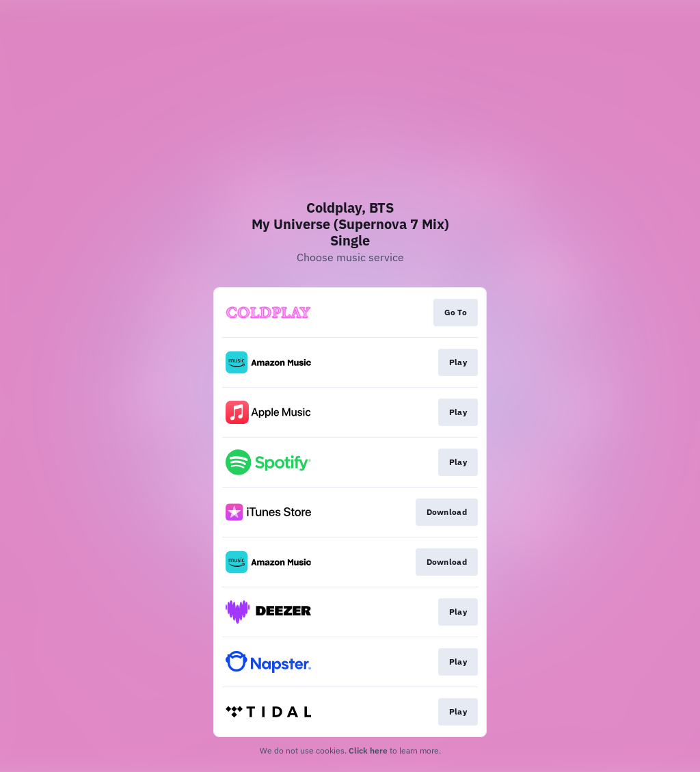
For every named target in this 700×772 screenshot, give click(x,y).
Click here (368, 750)
